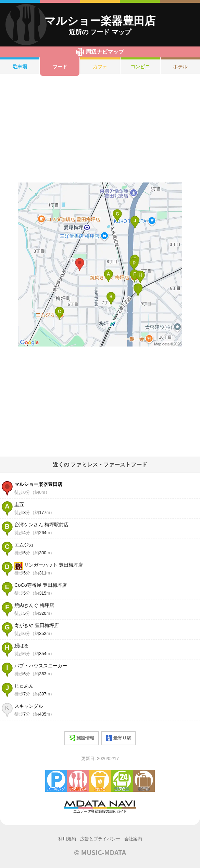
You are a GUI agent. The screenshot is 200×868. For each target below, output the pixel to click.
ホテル (144, 781)
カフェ (100, 67)
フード (60, 67)
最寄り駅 (118, 738)
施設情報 (82, 738)
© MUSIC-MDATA (100, 852)
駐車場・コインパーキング (56, 781)
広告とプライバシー (100, 839)
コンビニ (140, 67)
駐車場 (20, 67)
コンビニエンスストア (122, 781)
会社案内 (133, 839)
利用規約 (67, 839)
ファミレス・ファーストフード (78, 781)
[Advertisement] (100, 129)
